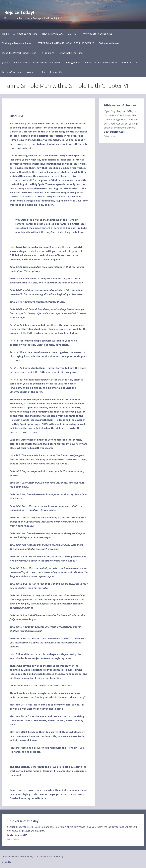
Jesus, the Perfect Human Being (19, 53)
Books (139, 62)
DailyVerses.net (110, 136)
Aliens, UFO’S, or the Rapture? (101, 62)
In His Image (47, 53)
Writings (32, 72)
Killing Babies (73, 62)
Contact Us (56, 72)
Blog (43, 72)
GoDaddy (6, 862)
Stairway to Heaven (109, 43)
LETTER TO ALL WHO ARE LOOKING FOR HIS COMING (65, 43)
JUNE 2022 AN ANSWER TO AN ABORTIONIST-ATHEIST (32, 62)
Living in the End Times (71, 53)
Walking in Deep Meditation (17, 43)
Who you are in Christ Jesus (97, 34)
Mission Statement (12, 72)
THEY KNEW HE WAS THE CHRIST (60, 34)
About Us (126, 62)
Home (5, 34)
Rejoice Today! (19, 12)
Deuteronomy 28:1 (114, 132)
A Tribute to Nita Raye (25, 34)
